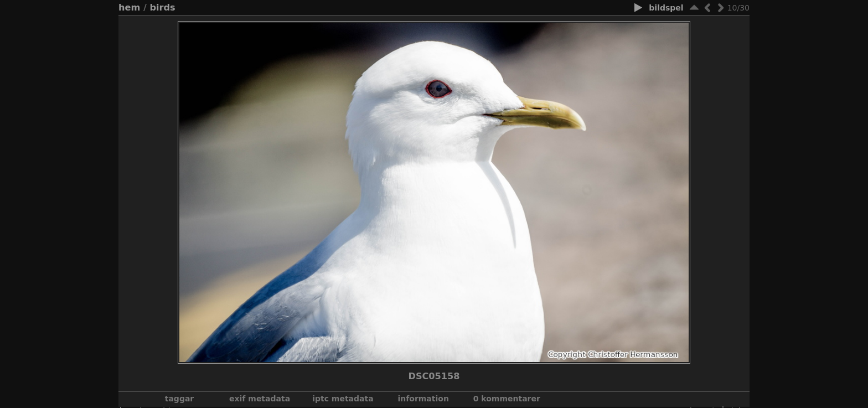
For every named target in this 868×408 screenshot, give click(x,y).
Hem (129, 7)
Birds (162, 7)
